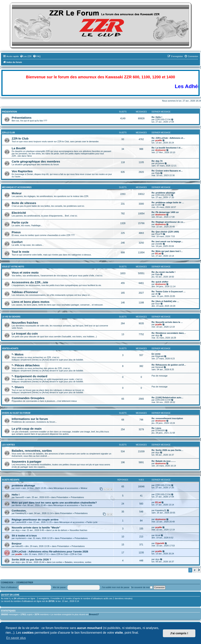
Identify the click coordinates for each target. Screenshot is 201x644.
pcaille (159, 140)
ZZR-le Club (8, 133)
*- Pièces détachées (26, 365)
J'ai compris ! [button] (179, 633)
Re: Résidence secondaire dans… (169, 333)
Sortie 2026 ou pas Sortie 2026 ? (31, 560)
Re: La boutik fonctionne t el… (167, 148)
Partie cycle (20, 222)
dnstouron (161, 150)
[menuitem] (26, 56)
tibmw (18, 505)
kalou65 (19, 546)
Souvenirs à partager (27, 462)
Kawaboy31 (21, 513)
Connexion (7, 582)
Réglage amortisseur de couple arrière (35, 520)
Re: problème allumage (163, 193)
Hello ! (16, 495)
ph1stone (160, 163)
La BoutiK (19, 148)
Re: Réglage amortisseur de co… (168, 222)
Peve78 (159, 234)
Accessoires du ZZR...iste (30, 282)
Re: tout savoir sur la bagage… (167, 241)
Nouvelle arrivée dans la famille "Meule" (36, 528)
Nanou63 (20, 497)
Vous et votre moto (25, 273)
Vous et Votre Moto (13, 267)
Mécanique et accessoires (17, 187)
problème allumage (23, 485)
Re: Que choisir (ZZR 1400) (165, 232)
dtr (157, 294)
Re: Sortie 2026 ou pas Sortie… (167, 450)
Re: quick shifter (160, 282)
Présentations (22, 118)
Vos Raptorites (22, 171)
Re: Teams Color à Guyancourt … (169, 292)
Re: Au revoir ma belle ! (163, 272)
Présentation (9, 112)
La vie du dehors (11, 317)
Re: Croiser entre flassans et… (167, 171)
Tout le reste (20, 252)
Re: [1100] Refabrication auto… (167, 398)
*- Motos (18, 354)
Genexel (159, 367)
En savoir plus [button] (16, 638)
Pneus (16, 232)
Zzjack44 (160, 543)
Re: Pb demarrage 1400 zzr (165, 212)
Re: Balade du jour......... (164, 461)
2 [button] (195, 570)
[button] (199, 570)
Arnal (158, 535)
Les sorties (8, 445)
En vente (156, 354)
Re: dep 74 (157, 161)
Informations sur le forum (30, 419)
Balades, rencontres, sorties (32, 451)
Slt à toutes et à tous (24, 536)
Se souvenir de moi (142, 587)
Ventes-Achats (10, 349)
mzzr (158, 304)
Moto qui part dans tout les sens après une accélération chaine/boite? (54, 503)
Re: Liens (156, 428)
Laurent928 (21, 522)
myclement (21, 538)
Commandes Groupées (28, 398)
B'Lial (158, 254)
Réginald (159, 356)
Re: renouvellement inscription (167, 418)
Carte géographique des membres (36, 161)
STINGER (160, 430)
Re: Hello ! (157, 117)
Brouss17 (94, 614)
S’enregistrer (25, 582)
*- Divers (18, 387)
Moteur (17, 193)
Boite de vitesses (24, 203)
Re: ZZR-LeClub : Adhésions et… (168, 138)
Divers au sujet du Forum (16, 413)
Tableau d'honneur (25, 292)
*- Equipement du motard (29, 376)
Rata (158, 173)
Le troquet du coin (25, 333)
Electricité (19, 213)
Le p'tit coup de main (27, 429)
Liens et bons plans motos (31, 302)
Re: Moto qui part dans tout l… (167, 251)
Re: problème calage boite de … (168, 202)
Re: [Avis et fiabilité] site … (165, 301)
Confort (17, 242)
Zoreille (159, 244)
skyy (157, 335)
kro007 (159, 205)
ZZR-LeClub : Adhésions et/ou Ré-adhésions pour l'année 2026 (50, 552)
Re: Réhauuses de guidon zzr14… (169, 365)
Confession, (19, 511)
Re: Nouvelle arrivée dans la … (167, 322)
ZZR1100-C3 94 (163, 119)
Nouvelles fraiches (25, 323)
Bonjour (17, 544)
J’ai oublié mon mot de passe (115, 587)
